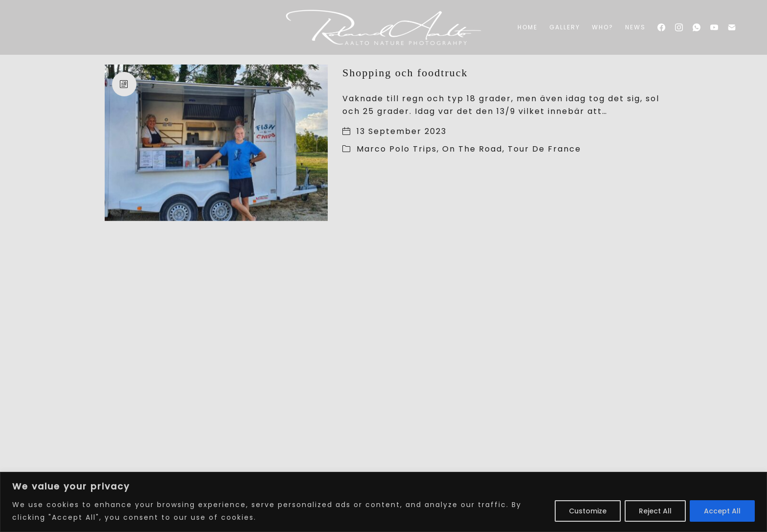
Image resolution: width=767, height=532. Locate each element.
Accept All (722, 511)
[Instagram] (679, 27)
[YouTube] (714, 27)
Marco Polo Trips (397, 149)
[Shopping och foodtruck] (216, 143)
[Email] (732, 27)
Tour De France (544, 149)
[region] (383, 502)
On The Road (472, 149)
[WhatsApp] (697, 27)
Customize (588, 511)
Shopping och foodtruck (405, 73)
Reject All (655, 511)
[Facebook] (661, 27)
